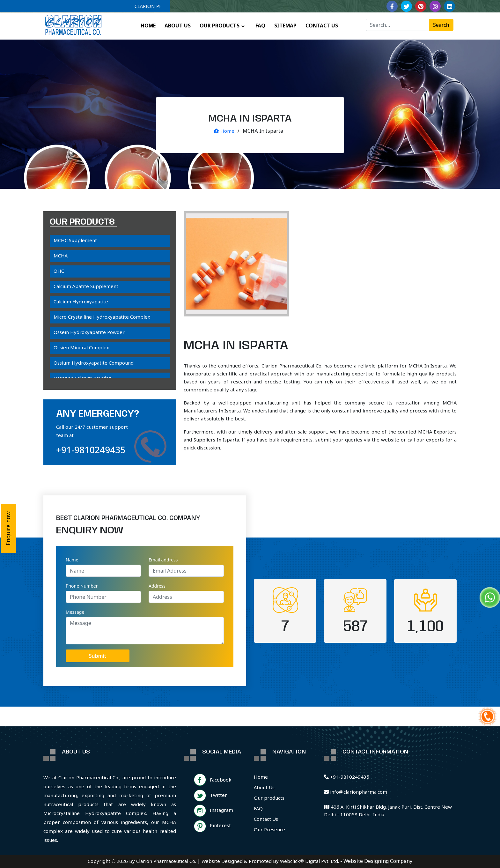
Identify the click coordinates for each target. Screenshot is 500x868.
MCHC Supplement (75, 241)
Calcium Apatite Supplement (86, 287)
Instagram (221, 811)
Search (441, 25)
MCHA (61, 256)
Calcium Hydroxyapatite (81, 302)
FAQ (260, 26)
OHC (59, 271)
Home (224, 131)
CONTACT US (322, 26)
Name (72, 560)
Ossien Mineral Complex (81, 348)
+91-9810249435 (91, 450)
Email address (163, 560)
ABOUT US (178, 26)
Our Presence (269, 830)
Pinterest (220, 826)
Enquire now (9, 528)
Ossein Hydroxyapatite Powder (89, 333)
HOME (148, 26)
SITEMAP (285, 26)
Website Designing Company (378, 861)
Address (157, 586)
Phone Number (82, 586)
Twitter (218, 796)
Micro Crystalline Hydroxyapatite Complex (102, 317)
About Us (264, 788)
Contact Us (266, 820)
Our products (269, 798)
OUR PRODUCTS (220, 26)
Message (75, 612)
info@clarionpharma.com (356, 792)
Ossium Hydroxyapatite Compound (94, 363)
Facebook (221, 780)
